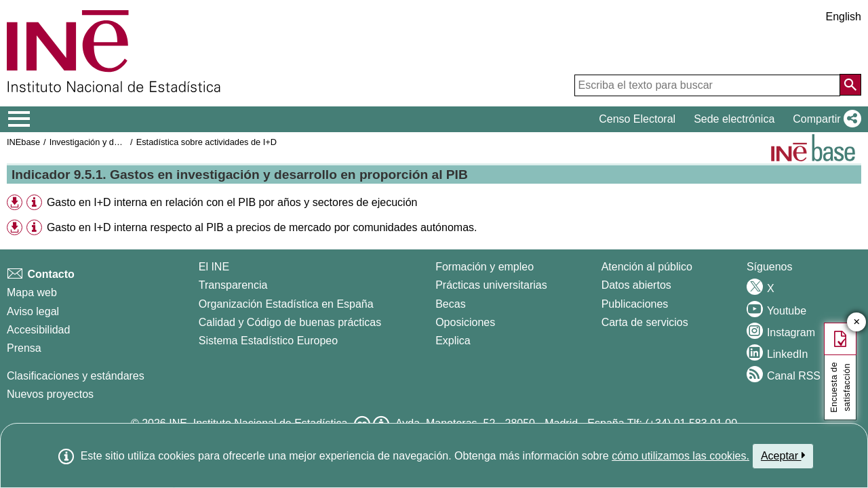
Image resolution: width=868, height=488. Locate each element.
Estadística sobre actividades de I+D (206, 142)
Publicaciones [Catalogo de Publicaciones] (635, 304)
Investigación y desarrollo (98, 142)
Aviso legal (33, 311)
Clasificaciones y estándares (76, 376)
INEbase (23, 142)
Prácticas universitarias (491, 285)
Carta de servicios (645, 322)
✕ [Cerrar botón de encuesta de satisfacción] (857, 322)
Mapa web (32, 292)
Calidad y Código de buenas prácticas (290, 322)
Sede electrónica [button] (734, 119)
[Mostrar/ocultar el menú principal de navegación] (19, 119)
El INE (214, 267)
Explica (453, 341)
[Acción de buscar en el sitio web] (850, 85)
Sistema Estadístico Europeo (268, 341)
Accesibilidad (38, 330)
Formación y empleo (485, 267)
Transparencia (233, 285)
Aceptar (783, 455)
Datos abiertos (636, 285)
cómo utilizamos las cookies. (680, 456)
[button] (824, 119)
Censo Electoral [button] (637, 119)
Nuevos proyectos (50, 394)
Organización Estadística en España (286, 304)
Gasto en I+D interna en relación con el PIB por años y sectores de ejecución (232, 202)
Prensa (24, 348)
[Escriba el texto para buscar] (707, 85)
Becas (450, 304)
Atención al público (647, 267)
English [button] (844, 17)
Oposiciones (465, 322)
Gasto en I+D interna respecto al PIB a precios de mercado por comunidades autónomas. (262, 227)
